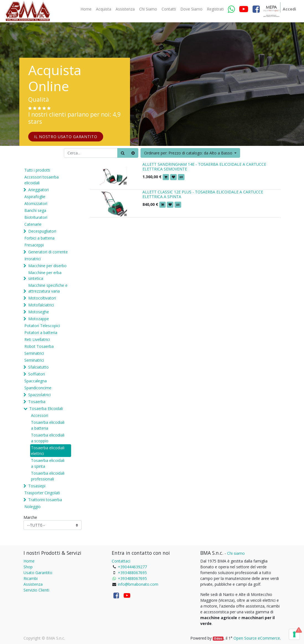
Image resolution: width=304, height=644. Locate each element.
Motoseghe (39, 312)
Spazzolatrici (39, 395)
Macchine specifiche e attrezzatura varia (48, 288)
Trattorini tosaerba (45, 500)
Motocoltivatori (42, 298)
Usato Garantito (38, 573)
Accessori (40, 415)
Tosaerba (37, 402)
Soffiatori (37, 374)
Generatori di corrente (48, 252)
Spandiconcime (38, 388)
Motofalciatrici (41, 305)
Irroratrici (33, 259)
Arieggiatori (38, 190)
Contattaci (121, 561)
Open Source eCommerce (257, 638)
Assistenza (33, 584)
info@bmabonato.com (138, 584)
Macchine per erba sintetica (45, 275)
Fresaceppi (34, 245)
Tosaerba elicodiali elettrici (48, 451)
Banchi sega (35, 210)
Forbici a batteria (39, 238)
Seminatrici (34, 353)
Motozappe (39, 319)
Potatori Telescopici (42, 326)
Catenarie (33, 224)
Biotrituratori (36, 217)
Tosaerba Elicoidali (46, 408)
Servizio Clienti (36, 590)
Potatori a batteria (41, 332)
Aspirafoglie (35, 197)
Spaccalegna (36, 381)
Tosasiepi (37, 486)
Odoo (218, 638)
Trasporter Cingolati (42, 493)
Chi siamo (236, 553)
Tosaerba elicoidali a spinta (48, 463)
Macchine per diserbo (47, 266)
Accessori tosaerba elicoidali (41, 180)
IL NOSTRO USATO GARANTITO (66, 137)
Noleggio (33, 507)
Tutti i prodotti (37, 170)
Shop (28, 567)
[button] (190, 153)
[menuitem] (86, 9)
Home (29, 561)
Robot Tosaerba (39, 346)
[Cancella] (133, 153)
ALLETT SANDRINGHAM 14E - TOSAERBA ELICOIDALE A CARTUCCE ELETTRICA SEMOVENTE (204, 167)
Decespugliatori (42, 231)
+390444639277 (132, 567)
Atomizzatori (36, 203)
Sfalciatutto (38, 367)
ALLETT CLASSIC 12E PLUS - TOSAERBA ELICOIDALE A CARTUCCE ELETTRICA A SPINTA (203, 194)
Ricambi (31, 578)
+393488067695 (132, 573)
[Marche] (53, 525)
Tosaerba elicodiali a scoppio (48, 438)
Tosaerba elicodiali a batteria (48, 425)
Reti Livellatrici (37, 339)
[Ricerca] (123, 153)
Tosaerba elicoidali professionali (48, 476)
